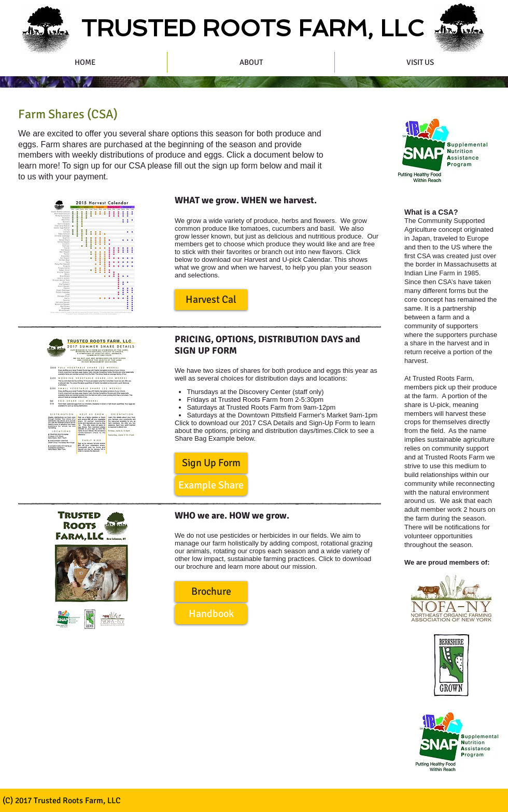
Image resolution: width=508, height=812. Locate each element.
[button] (211, 300)
